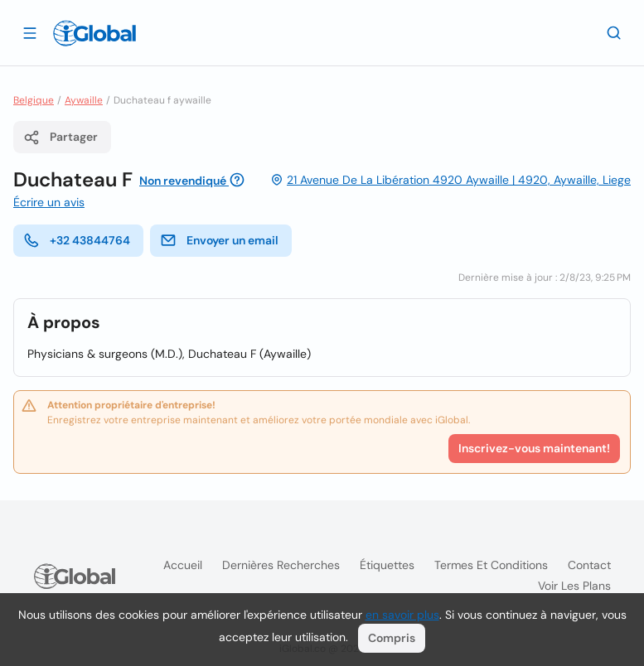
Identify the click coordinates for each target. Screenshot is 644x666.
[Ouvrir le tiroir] (30, 32)
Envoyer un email (219, 240)
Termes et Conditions (491, 565)
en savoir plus (402, 615)
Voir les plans (574, 586)
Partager (61, 138)
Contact (589, 565)
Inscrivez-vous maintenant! (534, 448)
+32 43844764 (77, 240)
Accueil (183, 565)
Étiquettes (387, 565)
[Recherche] (614, 32)
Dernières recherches (281, 565)
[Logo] (94, 33)
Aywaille (84, 100)
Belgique (34, 100)
